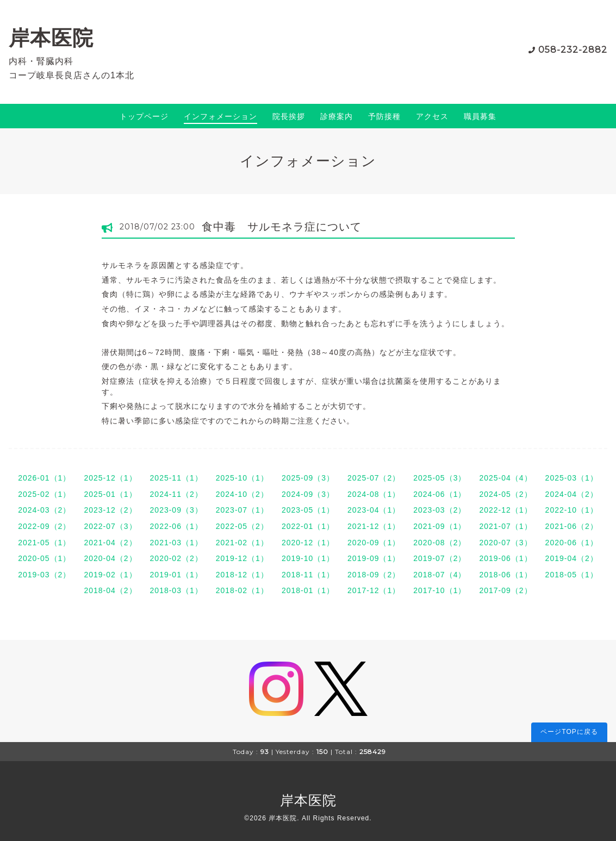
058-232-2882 (573, 50)
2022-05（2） (242, 526)
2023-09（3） (176, 510)
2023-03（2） (440, 510)
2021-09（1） (440, 526)
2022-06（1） (176, 526)
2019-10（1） (308, 558)
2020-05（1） (44, 558)
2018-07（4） (440, 575)
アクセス (432, 116)
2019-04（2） (572, 558)
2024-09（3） (308, 494)
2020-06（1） (572, 543)
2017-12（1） (374, 590)
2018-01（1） (308, 590)
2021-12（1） (374, 526)
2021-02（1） (242, 543)
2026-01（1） (44, 478)
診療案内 (337, 116)
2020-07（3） (505, 543)
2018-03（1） (176, 590)
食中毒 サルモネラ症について (282, 227)
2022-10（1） (572, 510)
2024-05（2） (505, 494)
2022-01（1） (308, 526)
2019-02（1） (110, 575)
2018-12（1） (242, 575)
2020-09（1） (374, 543)
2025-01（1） (110, 494)
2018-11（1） (308, 575)
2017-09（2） (505, 590)
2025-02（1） (44, 494)
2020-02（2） (176, 558)
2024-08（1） (374, 494)
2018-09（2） (374, 575)
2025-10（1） (242, 478)
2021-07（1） (505, 526)
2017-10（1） (440, 590)
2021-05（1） (44, 543)
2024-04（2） (572, 494)
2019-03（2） (44, 575)
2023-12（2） (110, 510)
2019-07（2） (440, 558)
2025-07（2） (374, 478)
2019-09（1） (374, 558)
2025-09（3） (308, 478)
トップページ (144, 116)
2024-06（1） (440, 494)
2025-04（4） (505, 478)
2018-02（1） (242, 590)
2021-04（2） (110, 543)
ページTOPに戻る (569, 732)
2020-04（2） (110, 558)
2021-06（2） (572, 526)
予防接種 (384, 116)
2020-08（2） (440, 543)
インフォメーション (220, 116)
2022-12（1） (505, 510)
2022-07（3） (110, 526)
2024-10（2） (242, 494)
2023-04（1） (374, 510)
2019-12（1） (242, 558)
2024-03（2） (44, 510)
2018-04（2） (110, 590)
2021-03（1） (176, 543)
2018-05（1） (572, 575)
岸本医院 (51, 38)
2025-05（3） (440, 478)
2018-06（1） (505, 575)
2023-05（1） (308, 510)
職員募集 (480, 116)
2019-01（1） (176, 575)
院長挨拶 (289, 116)
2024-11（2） (176, 494)
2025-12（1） (110, 478)
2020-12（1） (308, 543)
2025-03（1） (572, 478)
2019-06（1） (505, 558)
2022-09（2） (44, 526)
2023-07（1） (242, 510)
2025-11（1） (176, 478)
